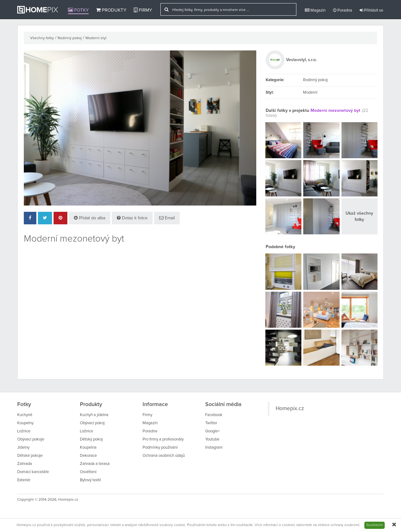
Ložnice (24, 431)
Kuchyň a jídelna (94, 415)
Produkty (111, 10)
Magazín (315, 10)
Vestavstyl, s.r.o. (301, 60)
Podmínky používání (160, 448)
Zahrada (25, 464)
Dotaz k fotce (132, 218)
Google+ (212, 431)
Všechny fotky (42, 38)
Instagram (214, 448)
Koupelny (25, 423)
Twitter (211, 423)
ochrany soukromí (345, 525)
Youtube (212, 439)
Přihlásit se (371, 10)
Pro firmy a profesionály (163, 439)
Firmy (143, 10)
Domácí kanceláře (33, 472)
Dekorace (88, 456)
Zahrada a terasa (95, 464)
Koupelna (88, 448)
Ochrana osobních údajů (164, 456)
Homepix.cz (290, 409)
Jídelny (23, 448)
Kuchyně (25, 415)
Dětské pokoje (30, 456)
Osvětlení (88, 472)
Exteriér (24, 480)
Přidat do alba (90, 218)
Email (167, 218)
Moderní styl (96, 38)
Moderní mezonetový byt (335, 111)
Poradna (343, 10)
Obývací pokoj (92, 423)
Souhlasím (375, 525)
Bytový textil (90, 480)
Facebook (214, 415)
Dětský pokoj (91, 439)
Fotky (78, 10)
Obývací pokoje (31, 439)
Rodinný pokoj (70, 38)
